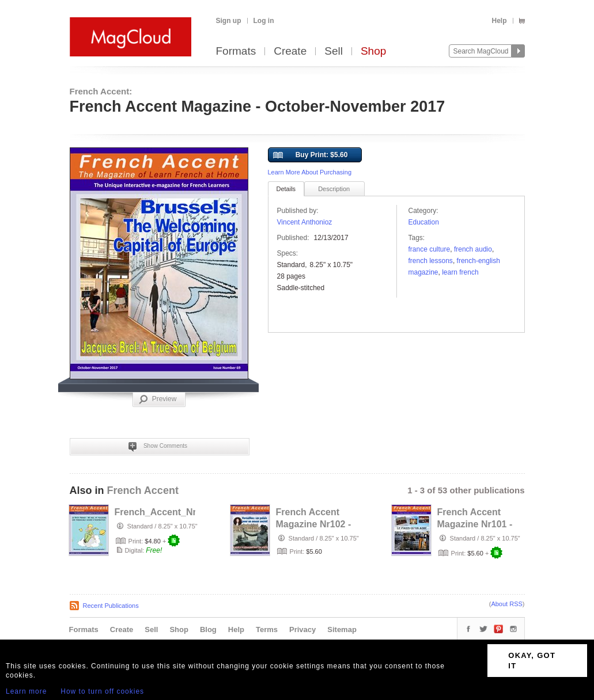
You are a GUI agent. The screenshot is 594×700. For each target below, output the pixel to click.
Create (290, 52)
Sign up (229, 21)
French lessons (431, 261)
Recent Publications (111, 606)
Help (499, 21)
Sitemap (342, 629)
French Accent (143, 490)
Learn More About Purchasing (310, 172)
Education (424, 222)
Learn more (26, 691)
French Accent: (101, 91)
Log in (264, 21)
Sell (334, 52)
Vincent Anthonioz (305, 222)
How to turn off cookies (102, 691)
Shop (373, 52)
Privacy (302, 629)
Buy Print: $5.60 (311, 155)
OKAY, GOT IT (532, 661)
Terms (267, 629)
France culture (430, 249)
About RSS (506, 604)
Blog (208, 629)
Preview (158, 400)
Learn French (460, 272)
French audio (473, 249)
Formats (236, 52)
